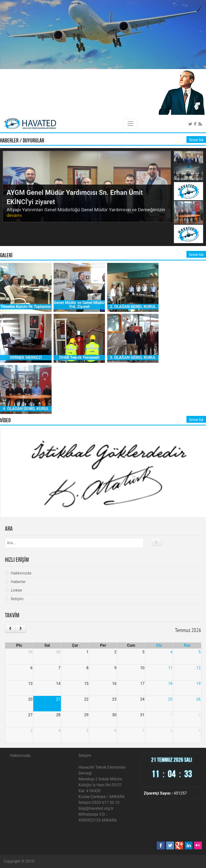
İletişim (17, 599)
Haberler (18, 582)
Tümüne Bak (196, 140)
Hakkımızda (21, 573)
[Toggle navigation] (130, 124)
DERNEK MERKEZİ (26, 358)
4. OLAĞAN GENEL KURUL (26, 409)
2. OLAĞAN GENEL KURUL (133, 307)
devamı (14, 215)
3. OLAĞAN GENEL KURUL (133, 358)
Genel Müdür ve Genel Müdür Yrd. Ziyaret (79, 305)
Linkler (17, 590)
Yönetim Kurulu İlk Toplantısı (26, 307)
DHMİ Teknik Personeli (79, 358)
